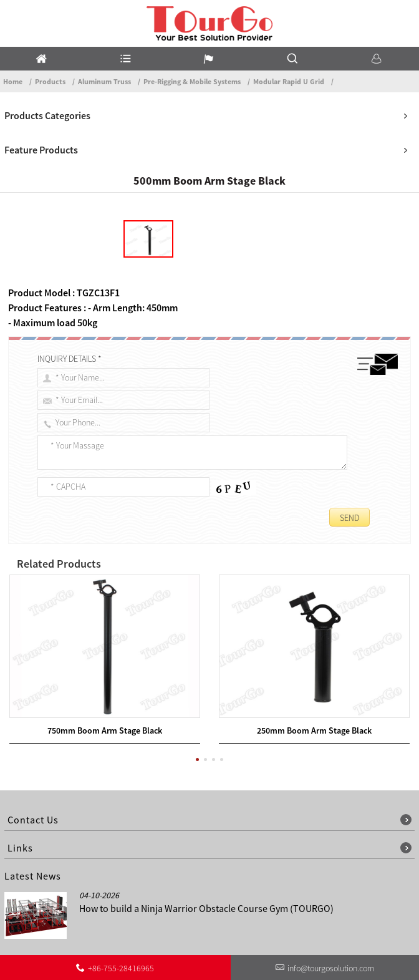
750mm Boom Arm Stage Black (105, 651)
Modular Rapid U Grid (289, 81)
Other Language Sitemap (320, 928)
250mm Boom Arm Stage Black (314, 651)
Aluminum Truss (104, 81)
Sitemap (397, 928)
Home (13, 81)
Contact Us (238, 928)
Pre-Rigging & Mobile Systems (192, 81)
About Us (184, 928)
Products (50, 81)
